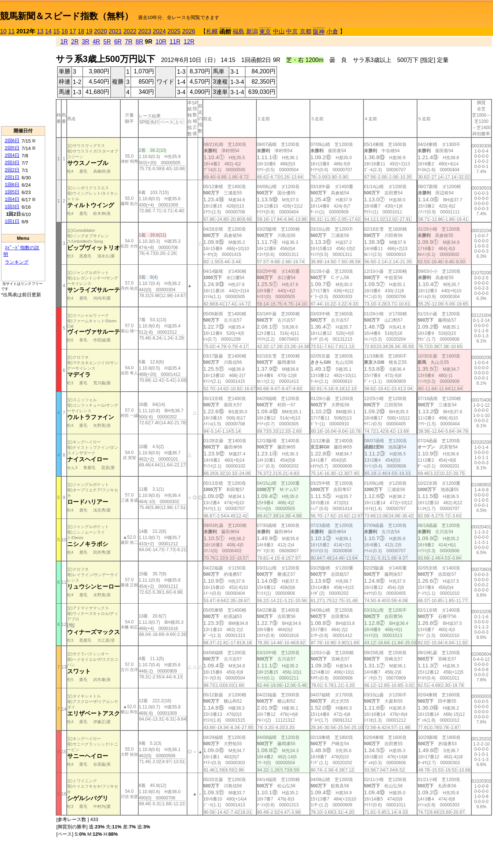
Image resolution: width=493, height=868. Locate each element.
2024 (159, 31)
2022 (130, 31)
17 (73, 31)
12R (189, 42)
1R (64, 42)
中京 (292, 31)
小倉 (332, 31)
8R (139, 42)
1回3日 (12, 207)
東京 (265, 32)
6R (118, 42)
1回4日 (12, 199)
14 (48, 31)
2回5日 (12, 148)
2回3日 (12, 163)
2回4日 (12, 155)
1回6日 (12, 185)
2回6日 (12, 141)
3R (85, 42)
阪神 (319, 32)
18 (81, 31)
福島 (238, 31)
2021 (115, 31)
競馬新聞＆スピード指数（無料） (67, 16)
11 (11, 31)
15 (56, 31)
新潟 (252, 31)
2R (75, 42)
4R (96, 42)
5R (107, 42)
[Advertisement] (23, 81)
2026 (189, 31)
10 (3, 31)
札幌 (212, 31)
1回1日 (12, 221)
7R (128, 42)
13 (40, 31)
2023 (145, 31)
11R (175, 42)
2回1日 (12, 177)
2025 (174, 31)
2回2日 (12, 170)
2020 (101, 31)
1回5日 (12, 192)
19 (89, 31)
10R (161, 42)
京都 (306, 31)
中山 (279, 31)
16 (65, 31)
